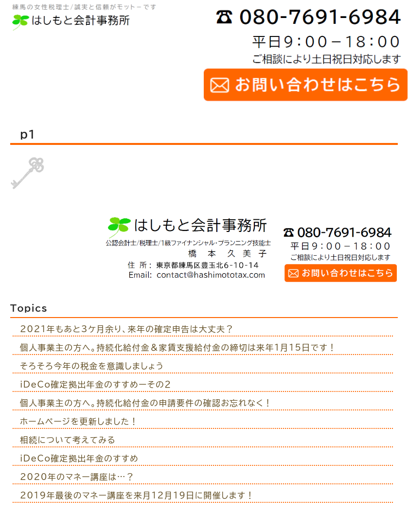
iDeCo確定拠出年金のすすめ (79, 458)
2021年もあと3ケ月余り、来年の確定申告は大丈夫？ (127, 329)
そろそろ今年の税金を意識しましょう (92, 366)
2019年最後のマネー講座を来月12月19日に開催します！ (137, 495)
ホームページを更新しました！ (79, 421)
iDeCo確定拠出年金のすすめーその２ (96, 384)
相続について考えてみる (68, 440)
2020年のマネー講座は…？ (77, 477)
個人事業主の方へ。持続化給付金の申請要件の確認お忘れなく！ (146, 403)
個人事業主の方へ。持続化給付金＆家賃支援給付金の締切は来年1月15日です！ (178, 347)
